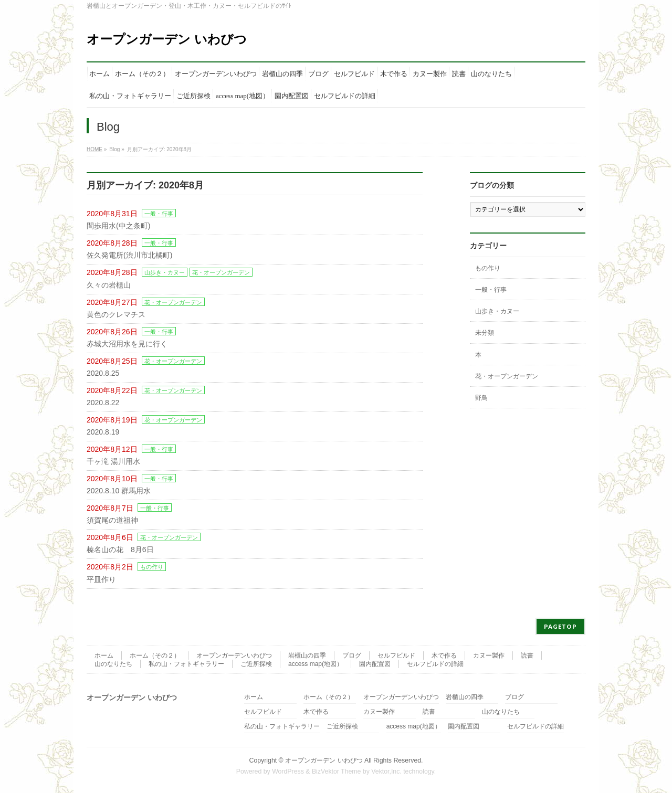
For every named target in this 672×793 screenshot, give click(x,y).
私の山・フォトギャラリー (186, 664)
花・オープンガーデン (221, 272)
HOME (94, 149)
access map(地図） (316, 664)
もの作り (152, 567)
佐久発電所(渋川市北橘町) (129, 255)
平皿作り (101, 579)
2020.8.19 (103, 432)
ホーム (104, 655)
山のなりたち (113, 664)
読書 (527, 655)
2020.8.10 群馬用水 (119, 491)
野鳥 (481, 398)
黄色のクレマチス (116, 314)
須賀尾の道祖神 (112, 520)
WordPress (288, 771)
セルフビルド (396, 655)
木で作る (444, 655)
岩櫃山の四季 (307, 655)
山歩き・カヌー (165, 272)
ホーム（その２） (155, 655)
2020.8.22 (103, 403)
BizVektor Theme (337, 771)
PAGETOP (560, 626)
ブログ (352, 655)
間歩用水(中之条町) (118, 226)
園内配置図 (375, 664)
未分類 (485, 333)
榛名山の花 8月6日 (120, 549)
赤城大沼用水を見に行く (127, 344)
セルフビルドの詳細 (435, 664)
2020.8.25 (103, 373)
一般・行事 (159, 214)
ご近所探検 (256, 664)
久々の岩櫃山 (109, 285)
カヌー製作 (489, 655)
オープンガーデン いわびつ (167, 39)
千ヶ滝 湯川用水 (113, 461)
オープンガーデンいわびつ (234, 655)
